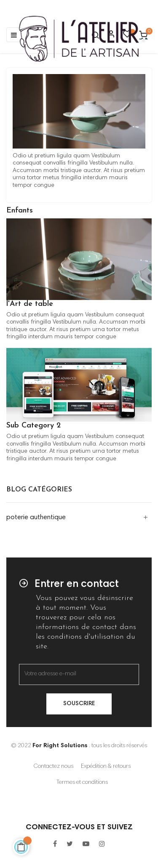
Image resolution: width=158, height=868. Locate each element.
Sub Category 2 (33, 426)
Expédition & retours (106, 767)
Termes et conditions (82, 783)
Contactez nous (54, 767)
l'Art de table (30, 304)
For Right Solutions (60, 746)
